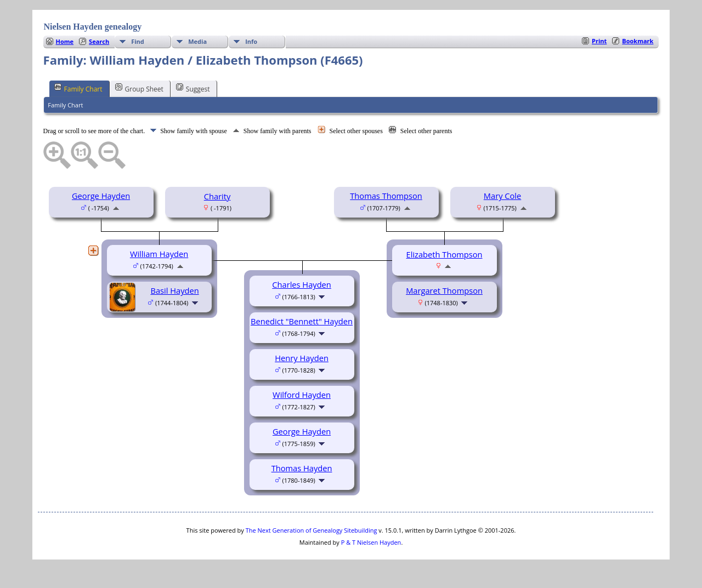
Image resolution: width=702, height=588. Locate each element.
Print (599, 41)
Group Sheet (139, 88)
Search (99, 41)
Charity (217, 196)
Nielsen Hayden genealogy (93, 27)
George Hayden (101, 196)
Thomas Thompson (386, 196)
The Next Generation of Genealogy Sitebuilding (312, 530)
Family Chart (78, 88)
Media (197, 41)
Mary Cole (502, 196)
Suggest (193, 88)
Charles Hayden (302, 284)
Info (251, 41)
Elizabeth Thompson (445, 254)
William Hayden (159, 254)
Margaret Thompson (444, 290)
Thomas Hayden (302, 468)
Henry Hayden (302, 358)
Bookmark (638, 41)
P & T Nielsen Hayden (371, 542)
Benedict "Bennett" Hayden (302, 321)
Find (138, 41)
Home (65, 41)
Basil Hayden (174, 290)
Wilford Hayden (302, 395)
